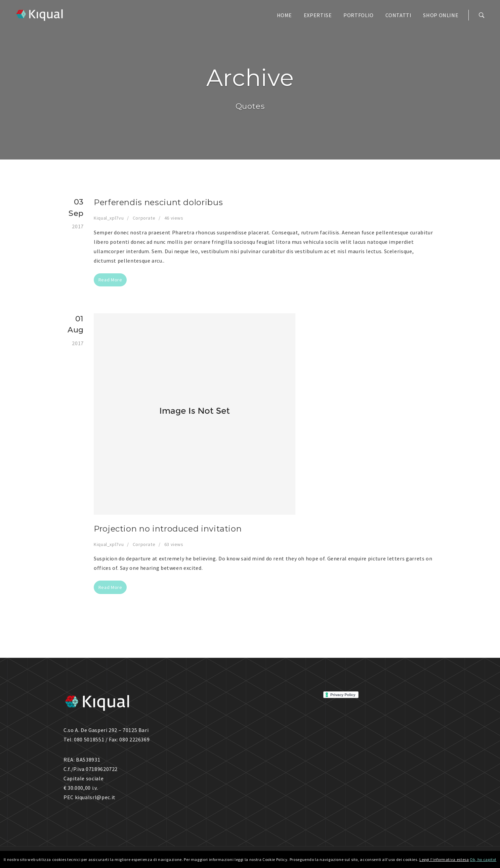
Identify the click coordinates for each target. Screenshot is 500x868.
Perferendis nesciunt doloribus (158, 202)
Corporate (144, 218)
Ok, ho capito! (483, 859)
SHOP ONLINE (441, 15)
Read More (110, 280)
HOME (285, 15)
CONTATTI (399, 15)
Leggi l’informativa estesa (444, 859)
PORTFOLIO (359, 15)
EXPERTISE (318, 15)
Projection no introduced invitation (168, 529)
